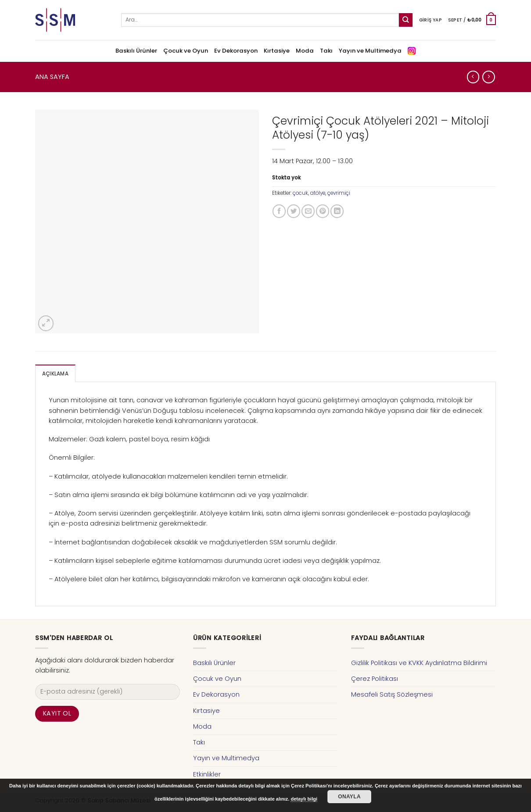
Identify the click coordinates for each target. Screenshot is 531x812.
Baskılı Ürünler (136, 51)
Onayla (349, 797)
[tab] (55, 374)
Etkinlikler (207, 774)
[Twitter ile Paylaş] (294, 211)
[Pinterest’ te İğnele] (323, 211)
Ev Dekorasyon (236, 51)
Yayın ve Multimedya (370, 51)
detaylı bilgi (304, 799)
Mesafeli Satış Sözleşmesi (392, 694)
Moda (305, 51)
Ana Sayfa (52, 77)
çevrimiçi (339, 193)
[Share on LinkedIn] (337, 211)
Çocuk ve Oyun (186, 51)
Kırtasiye (277, 51)
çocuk (300, 193)
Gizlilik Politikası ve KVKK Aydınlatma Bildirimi (419, 663)
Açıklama (55, 374)
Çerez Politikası (375, 679)
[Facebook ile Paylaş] (279, 211)
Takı (326, 51)
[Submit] (406, 20)
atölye (318, 193)
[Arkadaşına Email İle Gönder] (308, 211)
